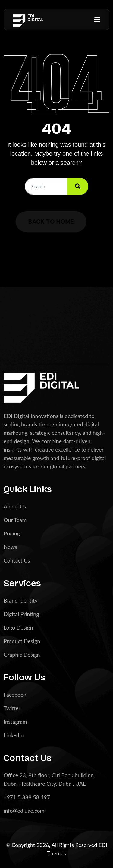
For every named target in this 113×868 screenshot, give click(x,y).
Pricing (12, 533)
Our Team (15, 520)
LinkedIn (14, 735)
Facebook (15, 695)
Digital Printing (21, 614)
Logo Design (18, 627)
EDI (103, 845)
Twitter (12, 708)
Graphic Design (22, 655)
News (10, 547)
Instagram (15, 722)
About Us (15, 506)
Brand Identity (21, 600)
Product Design (22, 641)
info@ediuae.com (24, 811)
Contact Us (17, 560)
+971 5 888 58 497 (27, 797)
